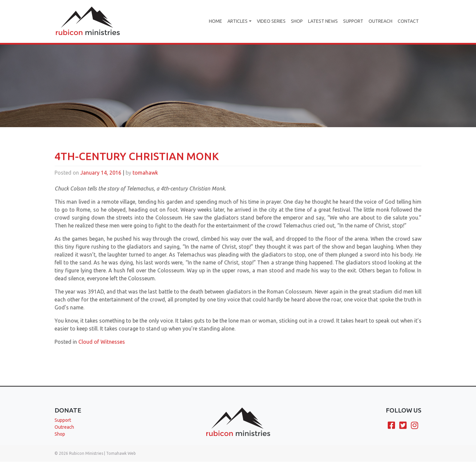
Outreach (380, 21)
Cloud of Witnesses (102, 351)
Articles (238, 21)
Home (216, 21)
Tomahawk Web (121, 453)
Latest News (323, 21)
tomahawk (145, 182)
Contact (408, 21)
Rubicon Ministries (86, 453)
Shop (297, 21)
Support (353, 21)
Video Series (271, 21)
